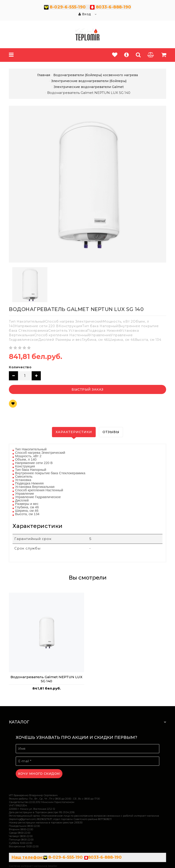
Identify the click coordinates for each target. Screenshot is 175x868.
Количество (20, 367)
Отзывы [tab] (111, 432)
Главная (44, 75)
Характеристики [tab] (74, 432)
